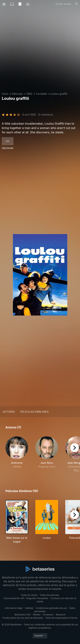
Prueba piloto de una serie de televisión (23, 618)
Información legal (14, 608)
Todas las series (29, 595)
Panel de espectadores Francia (61, 618)
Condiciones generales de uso (51, 608)
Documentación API (14, 598)
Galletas (29, 608)
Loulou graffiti (59, 94)
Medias (37, 615)
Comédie (41, 94)
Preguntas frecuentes (37, 598)
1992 (29, 94)
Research (61, 615)
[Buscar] (77, 4)
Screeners (48, 615)
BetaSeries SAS (22, 615)
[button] (17, 454)
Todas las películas (49, 595)
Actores (9, 412)
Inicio (5, 94)
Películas (17, 94)
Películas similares (34, 412)
